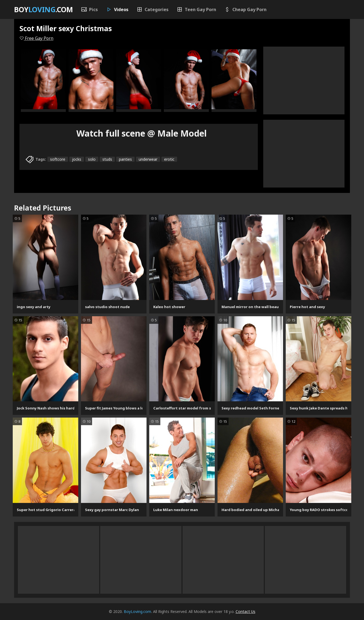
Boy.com (43, 9)
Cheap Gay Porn (245, 9)
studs (107, 159)
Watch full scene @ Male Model (142, 133)
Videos (117, 9)
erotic (169, 159)
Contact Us (246, 611)
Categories (152, 9)
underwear (148, 159)
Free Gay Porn (36, 38)
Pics (89, 9)
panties (125, 159)
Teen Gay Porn (196, 9)
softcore (58, 159)
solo (92, 159)
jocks (77, 159)
